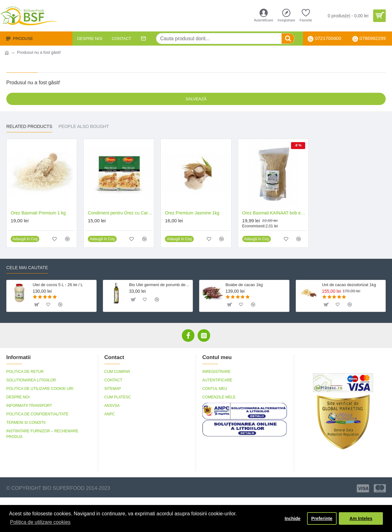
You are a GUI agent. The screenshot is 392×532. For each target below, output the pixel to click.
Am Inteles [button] (361, 518)
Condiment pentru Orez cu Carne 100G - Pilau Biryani (120, 213)
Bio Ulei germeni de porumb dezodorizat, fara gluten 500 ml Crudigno (160, 285)
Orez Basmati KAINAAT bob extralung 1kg (274, 213)
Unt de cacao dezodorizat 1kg (349, 285)
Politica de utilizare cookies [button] (40, 522)
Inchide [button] (293, 518)
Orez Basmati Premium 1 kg (38, 213)
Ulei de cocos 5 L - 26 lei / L (58, 285)
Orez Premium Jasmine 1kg (192, 213)
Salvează (196, 99)
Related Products (29, 126)
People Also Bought (84, 126)
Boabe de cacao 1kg (244, 285)
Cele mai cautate (27, 268)
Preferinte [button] (322, 518)
